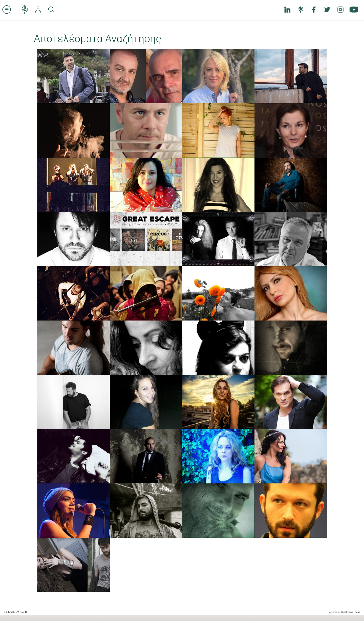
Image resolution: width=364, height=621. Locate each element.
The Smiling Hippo (351, 612)
